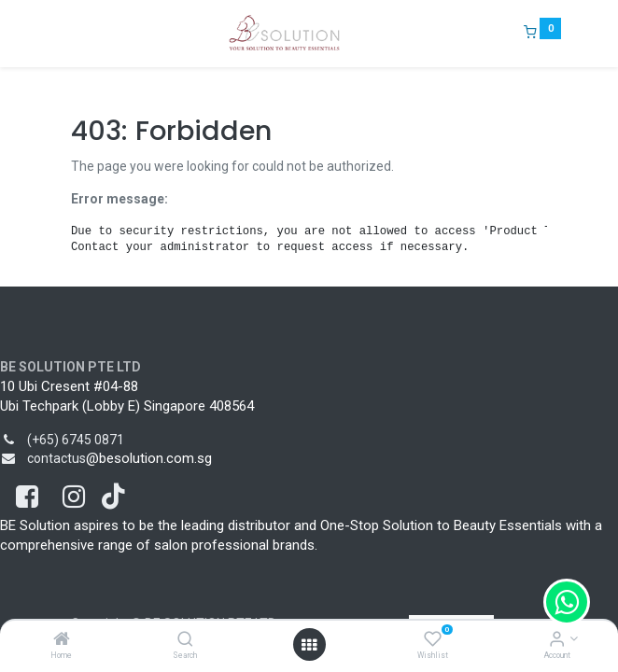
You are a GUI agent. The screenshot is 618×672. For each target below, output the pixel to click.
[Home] (62, 640)
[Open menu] (309, 645)
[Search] (185, 640)
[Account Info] (557, 640)
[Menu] (58, 34)
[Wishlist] (433, 640)
